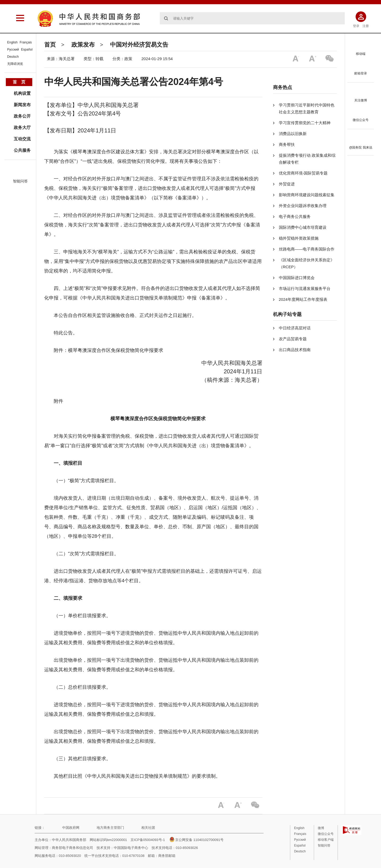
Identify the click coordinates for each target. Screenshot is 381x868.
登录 (356, 26)
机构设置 (22, 93)
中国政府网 (71, 828)
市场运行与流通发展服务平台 (305, 288)
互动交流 (22, 139)
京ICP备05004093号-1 (148, 840)
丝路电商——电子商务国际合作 (307, 249)
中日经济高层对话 (295, 328)
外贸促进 (287, 184)
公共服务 (22, 150)
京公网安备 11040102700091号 (197, 840)
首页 (50, 45)
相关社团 (148, 828)
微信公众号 (326, 834)
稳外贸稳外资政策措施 (299, 238)
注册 (366, 26)
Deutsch (13, 57)
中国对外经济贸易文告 (139, 45)
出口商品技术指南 (295, 350)
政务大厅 (22, 127)
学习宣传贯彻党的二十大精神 (305, 123)
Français (26, 42)
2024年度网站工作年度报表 (303, 299)
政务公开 (22, 116)
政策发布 (83, 45)
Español (27, 50)
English (12, 42)
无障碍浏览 (15, 64)
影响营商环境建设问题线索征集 (307, 195)
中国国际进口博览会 (297, 278)
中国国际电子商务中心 (131, 848)
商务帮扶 (287, 144)
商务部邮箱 (167, 856)
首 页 (19, 82)
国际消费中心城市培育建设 (303, 227)
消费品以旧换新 (293, 134)
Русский (13, 50)
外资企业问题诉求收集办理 (303, 206)
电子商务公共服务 (295, 216)
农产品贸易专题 (293, 339)
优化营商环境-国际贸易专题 (303, 173)
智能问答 (20, 181)
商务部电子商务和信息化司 (72, 848)
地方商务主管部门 (110, 828)
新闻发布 (22, 105)
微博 (321, 828)
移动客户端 (326, 840)
